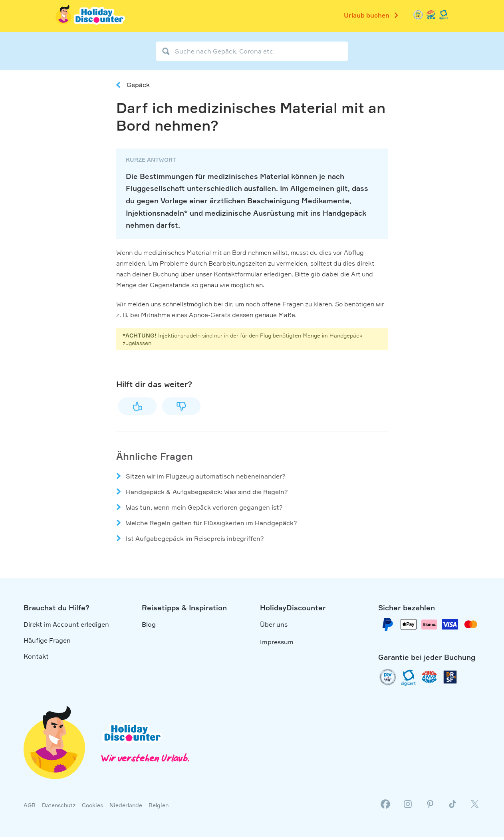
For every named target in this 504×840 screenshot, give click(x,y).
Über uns (274, 624)
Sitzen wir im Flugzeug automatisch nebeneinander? (206, 476)
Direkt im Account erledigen (66, 624)
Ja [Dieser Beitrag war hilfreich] (137, 406)
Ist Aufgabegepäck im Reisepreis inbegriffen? (195, 538)
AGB (30, 805)
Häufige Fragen (47, 640)
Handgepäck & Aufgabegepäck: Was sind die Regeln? (207, 492)
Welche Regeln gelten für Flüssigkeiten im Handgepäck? (211, 523)
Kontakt (36, 656)
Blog (149, 624)
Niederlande (126, 805)
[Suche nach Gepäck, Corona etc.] (252, 51)
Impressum (277, 642)
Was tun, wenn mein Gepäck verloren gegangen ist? (204, 507)
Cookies (92, 805)
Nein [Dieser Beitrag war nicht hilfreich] (181, 406)
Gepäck (138, 85)
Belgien (159, 805)
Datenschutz (59, 805)
